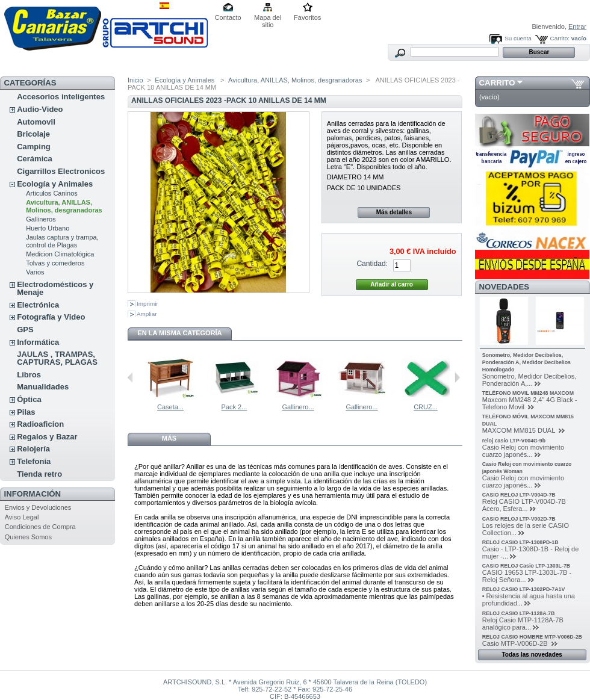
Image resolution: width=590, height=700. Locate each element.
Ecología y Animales (55, 184)
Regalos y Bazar (47, 437)
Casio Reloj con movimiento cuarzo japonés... (523, 451)
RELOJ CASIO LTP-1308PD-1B (520, 542)
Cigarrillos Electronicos (61, 171)
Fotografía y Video (51, 317)
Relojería (33, 449)
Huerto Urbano (48, 228)
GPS (25, 330)
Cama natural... (163, 407)
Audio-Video (40, 109)
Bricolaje (33, 134)
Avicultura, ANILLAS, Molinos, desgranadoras (64, 206)
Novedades (505, 287)
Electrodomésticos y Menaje (55, 288)
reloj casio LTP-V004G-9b (514, 441)
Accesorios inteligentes (61, 97)
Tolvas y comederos (55, 263)
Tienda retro (39, 474)
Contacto (228, 17)
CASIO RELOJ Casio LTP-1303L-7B (526, 566)
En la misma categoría (179, 333)
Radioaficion (40, 424)
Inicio (135, 80)
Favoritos (307, 17)
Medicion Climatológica (60, 254)
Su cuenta (518, 38)
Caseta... (228, 407)
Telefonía (34, 461)
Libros (29, 375)
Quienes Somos (28, 537)
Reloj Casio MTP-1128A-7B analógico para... (523, 624)
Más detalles (394, 212)
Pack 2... (292, 407)
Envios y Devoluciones (38, 507)
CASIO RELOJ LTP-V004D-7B (519, 495)
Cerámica (35, 159)
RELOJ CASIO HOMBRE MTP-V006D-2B (532, 637)
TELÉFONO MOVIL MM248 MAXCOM (528, 393)
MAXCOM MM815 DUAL (520, 430)
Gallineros (41, 219)
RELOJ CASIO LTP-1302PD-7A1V (524, 589)
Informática (38, 342)
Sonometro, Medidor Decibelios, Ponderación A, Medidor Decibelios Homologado (526, 362)
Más (169, 438)
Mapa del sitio (268, 18)
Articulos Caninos (52, 193)
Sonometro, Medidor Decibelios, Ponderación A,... (529, 380)
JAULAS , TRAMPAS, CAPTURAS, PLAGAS (57, 358)
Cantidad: (372, 264)
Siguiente (457, 377)
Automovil (36, 122)
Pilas (26, 412)
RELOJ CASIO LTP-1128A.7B (519, 613)
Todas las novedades (532, 655)
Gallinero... (355, 407)
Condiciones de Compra (40, 527)
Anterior (130, 377)
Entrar (577, 26)
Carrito (497, 83)
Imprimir (147, 304)
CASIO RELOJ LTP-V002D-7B (519, 519)
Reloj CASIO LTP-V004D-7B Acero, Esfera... (524, 505)
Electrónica (38, 305)
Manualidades (43, 387)
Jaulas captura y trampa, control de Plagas (62, 241)
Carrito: (560, 38)
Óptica (29, 399)
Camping (34, 147)
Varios (35, 272)
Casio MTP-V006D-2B (516, 643)
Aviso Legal (22, 517)
